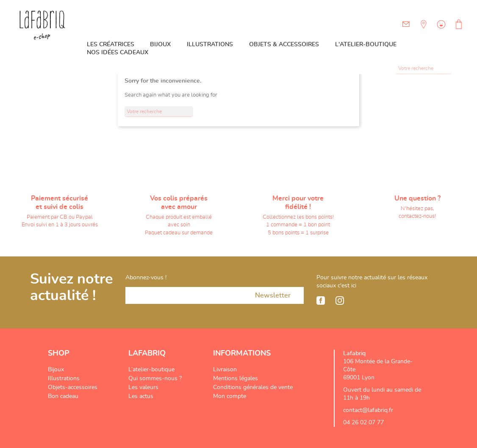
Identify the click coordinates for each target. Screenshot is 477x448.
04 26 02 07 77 (363, 423)
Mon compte (230, 396)
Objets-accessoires (73, 387)
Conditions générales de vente (253, 387)
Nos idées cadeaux (118, 53)
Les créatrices (111, 45)
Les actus (141, 396)
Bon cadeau (63, 396)
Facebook (321, 301)
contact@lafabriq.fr (368, 410)
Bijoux (160, 45)
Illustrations (210, 45)
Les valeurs (143, 387)
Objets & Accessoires (284, 45)
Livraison (225, 370)
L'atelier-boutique (366, 45)
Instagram (340, 301)
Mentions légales (236, 378)
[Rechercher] (424, 69)
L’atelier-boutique (151, 370)
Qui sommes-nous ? (155, 378)
